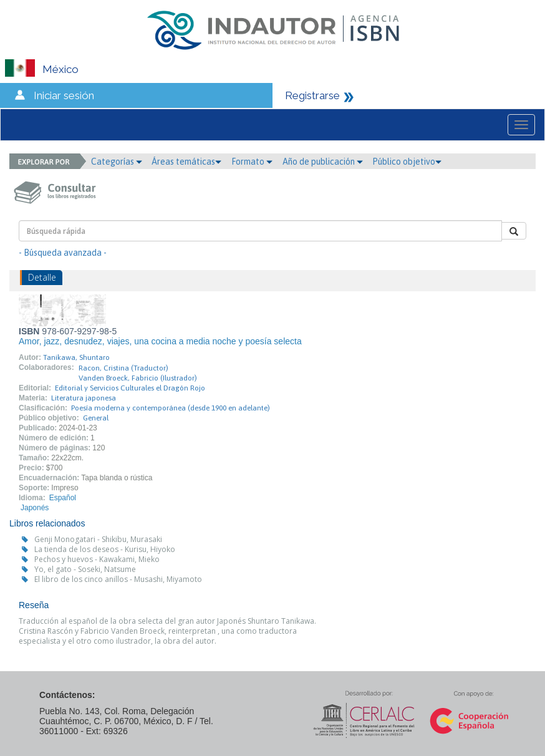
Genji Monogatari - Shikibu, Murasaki (98, 539)
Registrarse (312, 95)
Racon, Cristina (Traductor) (123, 368)
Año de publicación (323, 162)
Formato (252, 162)
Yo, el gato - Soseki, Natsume (85, 569)
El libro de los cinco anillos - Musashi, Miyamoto (118, 579)
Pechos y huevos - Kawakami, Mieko (97, 559)
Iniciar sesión (64, 95)
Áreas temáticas (186, 162)
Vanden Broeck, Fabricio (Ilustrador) (138, 378)
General (96, 418)
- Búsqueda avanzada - (63, 253)
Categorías (117, 162)
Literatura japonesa (84, 398)
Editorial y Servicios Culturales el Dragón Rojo (130, 388)
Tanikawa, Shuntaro (76, 357)
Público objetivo (407, 162)
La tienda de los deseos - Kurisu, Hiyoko (105, 549)
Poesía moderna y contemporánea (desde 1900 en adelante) (171, 408)
